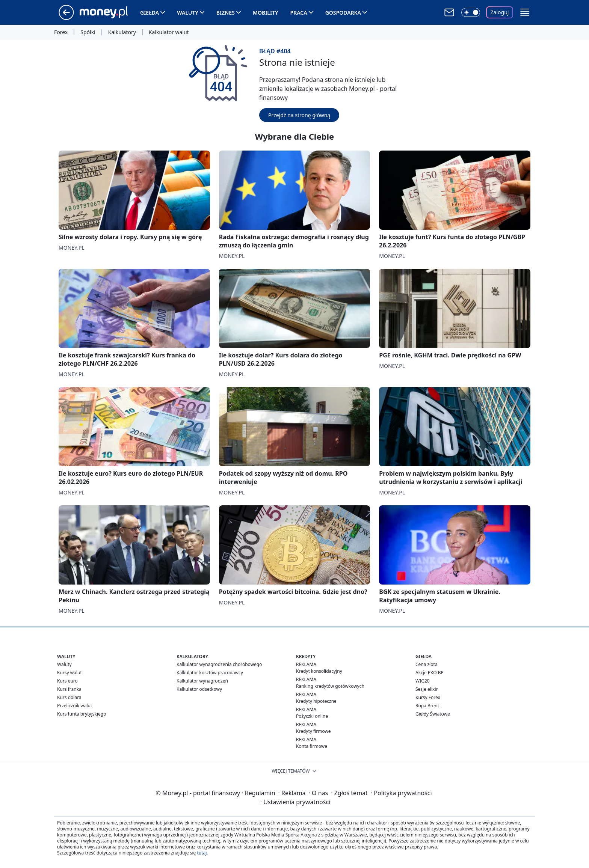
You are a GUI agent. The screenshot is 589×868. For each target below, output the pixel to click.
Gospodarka (343, 13)
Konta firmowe (312, 746)
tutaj (202, 853)
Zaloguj (500, 12)
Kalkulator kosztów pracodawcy (210, 673)
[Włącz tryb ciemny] (471, 12)
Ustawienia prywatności (295, 802)
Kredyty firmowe (313, 731)
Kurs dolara (69, 697)
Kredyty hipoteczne (316, 701)
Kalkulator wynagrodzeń (202, 681)
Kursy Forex (428, 697)
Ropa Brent (427, 706)
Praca (299, 13)
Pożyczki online (312, 716)
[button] (525, 12)
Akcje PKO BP (430, 673)
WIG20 (423, 681)
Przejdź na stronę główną (299, 115)
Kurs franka (69, 689)
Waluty (188, 13)
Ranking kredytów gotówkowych (330, 686)
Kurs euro (67, 681)
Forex (61, 32)
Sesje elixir (427, 689)
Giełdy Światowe (433, 714)
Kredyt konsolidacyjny (319, 671)
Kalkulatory (122, 32)
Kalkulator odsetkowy (199, 689)
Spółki (88, 32)
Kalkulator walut (169, 32)
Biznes (226, 13)
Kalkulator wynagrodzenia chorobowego (219, 664)
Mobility (266, 13)
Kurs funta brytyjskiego (82, 714)
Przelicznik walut (75, 706)
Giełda (150, 13)
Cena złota (427, 664)
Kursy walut (69, 673)
